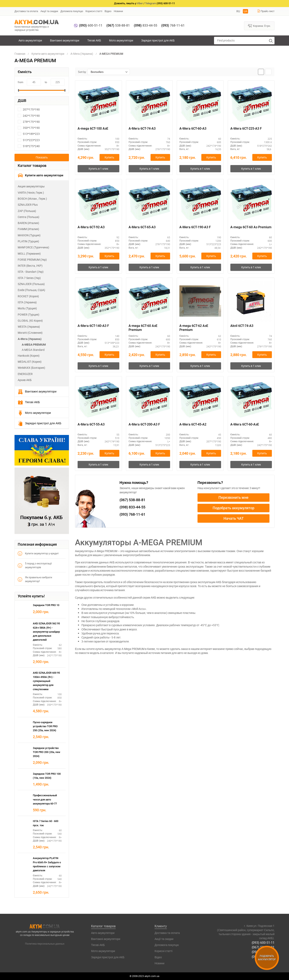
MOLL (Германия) (29, 254)
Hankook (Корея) (29, 356)
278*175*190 (29, 122)
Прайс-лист (266, 11)
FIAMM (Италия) (28, 229)
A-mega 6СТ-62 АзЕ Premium (194, 328)
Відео (108, 11)
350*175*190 (29, 128)
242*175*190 (29, 116)
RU (238, 11)
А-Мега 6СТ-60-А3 (193, 129)
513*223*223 (29, 140)
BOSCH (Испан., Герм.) (32, 199)
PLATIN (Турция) (28, 241)
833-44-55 (146, 25)
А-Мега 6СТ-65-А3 (142, 227)
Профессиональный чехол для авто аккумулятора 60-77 (45, 799)
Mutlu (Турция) (27, 308)
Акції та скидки (49, 11)
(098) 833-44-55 (263, 952)
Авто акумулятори (30, 40)
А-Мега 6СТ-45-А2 (193, 424)
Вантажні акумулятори (65, 40)
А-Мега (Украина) (30, 339)
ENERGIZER (25, 374)
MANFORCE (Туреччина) (33, 247)
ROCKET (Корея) (28, 296)
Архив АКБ (25, 380)
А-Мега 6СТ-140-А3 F (93, 326)
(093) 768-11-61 (263, 956)
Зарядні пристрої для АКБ (158, 40)
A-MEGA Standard (33, 350)
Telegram (151, 3)
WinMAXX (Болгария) (31, 368)
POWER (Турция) (29, 314)
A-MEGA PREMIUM (34, 344)
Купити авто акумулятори (41, 175)
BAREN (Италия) (28, 223)
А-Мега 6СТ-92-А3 (91, 227)
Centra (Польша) (29, 217)
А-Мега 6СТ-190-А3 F (195, 227)
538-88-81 (118, 25)
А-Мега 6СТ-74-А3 (142, 129)
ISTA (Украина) (27, 302)
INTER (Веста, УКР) (30, 266)
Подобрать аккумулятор (233, 508)
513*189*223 (29, 134)
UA (245, 11)
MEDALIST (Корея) (30, 362)
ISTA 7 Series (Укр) (29, 278)
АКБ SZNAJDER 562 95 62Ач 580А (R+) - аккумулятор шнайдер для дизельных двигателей (46, 632)
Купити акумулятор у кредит (38, 553)
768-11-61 (173, 25)
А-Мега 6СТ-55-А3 (91, 424)
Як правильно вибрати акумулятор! (35, 579)
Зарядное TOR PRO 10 (46, 605)
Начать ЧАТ (234, 518)
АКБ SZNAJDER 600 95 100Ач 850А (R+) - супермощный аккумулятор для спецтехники (46, 681)
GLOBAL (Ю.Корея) (30, 321)
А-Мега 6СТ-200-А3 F (144, 424)
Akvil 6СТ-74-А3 (242, 326)
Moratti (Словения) (30, 333)
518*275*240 (29, 146)
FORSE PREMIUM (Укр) (32, 260)
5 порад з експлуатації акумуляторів (35, 565)
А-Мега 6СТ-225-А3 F (246, 129)
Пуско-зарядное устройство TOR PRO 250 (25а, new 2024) (45, 726)
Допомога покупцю (72, 11)
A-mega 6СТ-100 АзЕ (93, 129)
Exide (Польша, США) (31, 290)
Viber (140, 3)
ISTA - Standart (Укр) (31, 272)
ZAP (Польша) (27, 211)
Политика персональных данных (45, 944)
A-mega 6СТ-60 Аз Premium (251, 227)
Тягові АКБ (94, 40)
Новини (118, 11)
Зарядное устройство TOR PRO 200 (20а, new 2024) (47, 752)
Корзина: (259, 26)
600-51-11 (91, 25)
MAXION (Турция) (29, 235)
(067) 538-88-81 (263, 947)
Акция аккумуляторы (31, 186)
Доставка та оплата (26, 11)
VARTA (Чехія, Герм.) (31, 193)
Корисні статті (94, 11)
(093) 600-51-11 (263, 943)
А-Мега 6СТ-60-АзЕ (245, 424)
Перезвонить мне (233, 497)
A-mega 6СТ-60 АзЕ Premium (143, 328)
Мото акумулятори (121, 40)
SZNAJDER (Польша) (31, 284)
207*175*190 (29, 109)
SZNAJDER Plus (28, 205)
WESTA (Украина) (29, 327)
